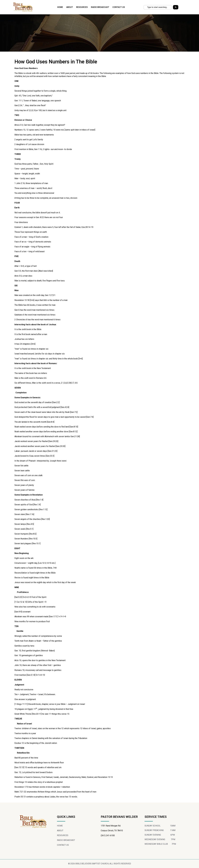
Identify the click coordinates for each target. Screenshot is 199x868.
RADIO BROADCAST (100, 7)
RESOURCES (82, 7)
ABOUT (70, 7)
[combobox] (158, 7)
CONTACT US (119, 7)
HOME (60, 7)
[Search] (176, 7)
